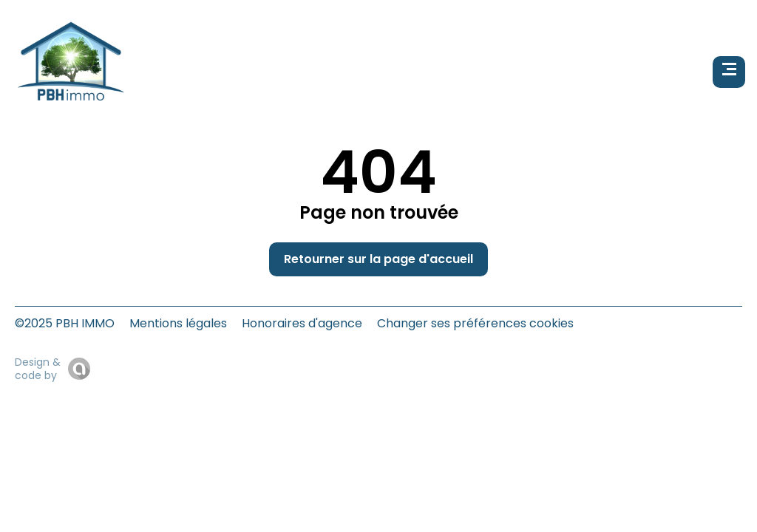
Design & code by (38, 369)
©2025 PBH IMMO (65, 323)
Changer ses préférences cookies (475, 323)
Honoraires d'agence (302, 323)
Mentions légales (178, 323)
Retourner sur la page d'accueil (378, 259)
